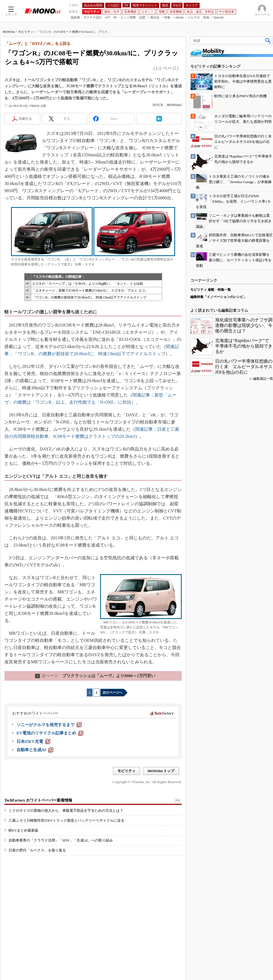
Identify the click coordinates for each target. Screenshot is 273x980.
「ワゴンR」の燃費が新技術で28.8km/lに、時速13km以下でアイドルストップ (89, 297)
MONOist (9, 32)
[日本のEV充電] (33, 742)
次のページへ (113, 693)
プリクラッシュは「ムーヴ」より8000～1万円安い (95, 676)
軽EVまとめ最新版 (23, 830)
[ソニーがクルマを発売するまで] (49, 725)
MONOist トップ (161, 771)
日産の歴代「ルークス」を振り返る (37, 850)
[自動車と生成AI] (35, 750)
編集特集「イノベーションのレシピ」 (218, 297)
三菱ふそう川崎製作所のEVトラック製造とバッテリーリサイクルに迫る (66, 820)
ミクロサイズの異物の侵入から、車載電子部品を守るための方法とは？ (66, 811)
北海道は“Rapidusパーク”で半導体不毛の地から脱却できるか (244, 346)
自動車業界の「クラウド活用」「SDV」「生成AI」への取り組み (61, 840)
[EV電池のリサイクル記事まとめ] (50, 733)
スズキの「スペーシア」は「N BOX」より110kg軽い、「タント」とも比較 (88, 284)
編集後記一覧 (263, 379)
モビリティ (26, 32)
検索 (268, 40)
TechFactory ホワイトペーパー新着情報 (38, 800)
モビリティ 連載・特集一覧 (211, 290)
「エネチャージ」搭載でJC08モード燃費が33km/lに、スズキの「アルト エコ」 (90, 291)
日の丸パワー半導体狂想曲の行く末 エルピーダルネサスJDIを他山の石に (244, 367)
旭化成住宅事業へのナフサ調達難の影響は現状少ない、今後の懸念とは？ (244, 325)
